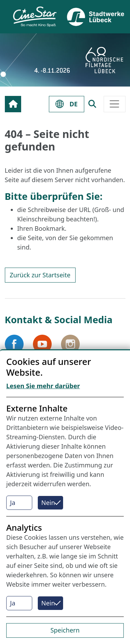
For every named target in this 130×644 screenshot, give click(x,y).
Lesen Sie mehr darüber (43, 386)
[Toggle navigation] (115, 104)
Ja (13, 503)
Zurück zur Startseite (40, 275)
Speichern (65, 630)
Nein (48, 503)
